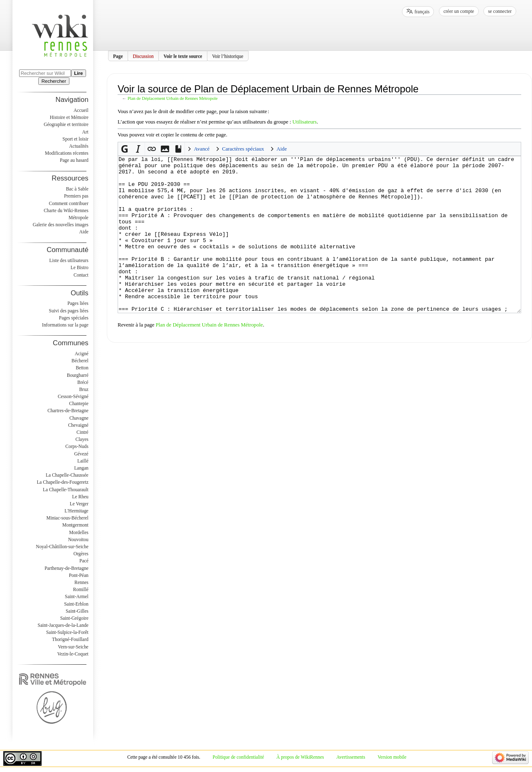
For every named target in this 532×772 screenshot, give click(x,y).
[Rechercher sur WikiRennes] (45, 73)
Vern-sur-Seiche (73, 647)
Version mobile (392, 757)
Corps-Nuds (77, 446)
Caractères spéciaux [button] (243, 149)
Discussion (143, 56)
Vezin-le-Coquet (73, 654)
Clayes (82, 439)
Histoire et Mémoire (69, 117)
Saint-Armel (77, 596)
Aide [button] (282, 149)
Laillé (83, 461)
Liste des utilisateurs (69, 260)
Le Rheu (80, 497)
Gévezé (81, 454)
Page (118, 56)
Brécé (83, 382)
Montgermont (75, 525)
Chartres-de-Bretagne (68, 411)
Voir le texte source (183, 56)
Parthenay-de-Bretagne (66, 568)
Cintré (83, 432)
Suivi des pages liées (69, 311)
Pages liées (78, 303)
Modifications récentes (67, 153)
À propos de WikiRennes (300, 757)
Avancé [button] (202, 149)
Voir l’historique (228, 56)
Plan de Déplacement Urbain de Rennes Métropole (173, 98)
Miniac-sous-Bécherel (68, 518)
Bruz (84, 389)
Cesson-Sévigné (73, 396)
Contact (81, 275)
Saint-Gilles (77, 611)
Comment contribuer (69, 203)
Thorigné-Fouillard (70, 639)
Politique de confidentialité (239, 757)
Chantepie (79, 403)
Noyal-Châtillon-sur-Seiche (62, 547)
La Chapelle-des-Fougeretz (62, 482)
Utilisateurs (304, 122)
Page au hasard (74, 160)
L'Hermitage (76, 511)
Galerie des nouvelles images (61, 225)
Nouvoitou (78, 539)
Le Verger (79, 504)
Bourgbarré (78, 375)
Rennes (81, 582)
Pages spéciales (74, 318)
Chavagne (79, 418)
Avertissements (351, 757)
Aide (84, 232)
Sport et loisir (75, 139)
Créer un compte (459, 11)
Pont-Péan (79, 575)
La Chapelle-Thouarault (66, 490)
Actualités (79, 146)
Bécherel (80, 361)
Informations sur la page (65, 325)
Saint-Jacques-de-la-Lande (63, 625)
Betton (82, 368)
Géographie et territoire (66, 124)
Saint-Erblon (76, 604)
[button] (125, 149)
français (422, 12)
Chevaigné (78, 425)
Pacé (84, 561)
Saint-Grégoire (74, 618)
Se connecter (500, 11)
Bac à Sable (77, 189)
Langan (81, 468)
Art (85, 132)
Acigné (82, 354)
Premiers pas (76, 196)
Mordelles (79, 532)
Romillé (81, 589)
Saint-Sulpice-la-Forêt (67, 632)
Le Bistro (80, 267)
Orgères (81, 554)
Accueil (81, 110)
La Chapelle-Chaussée (67, 475)
